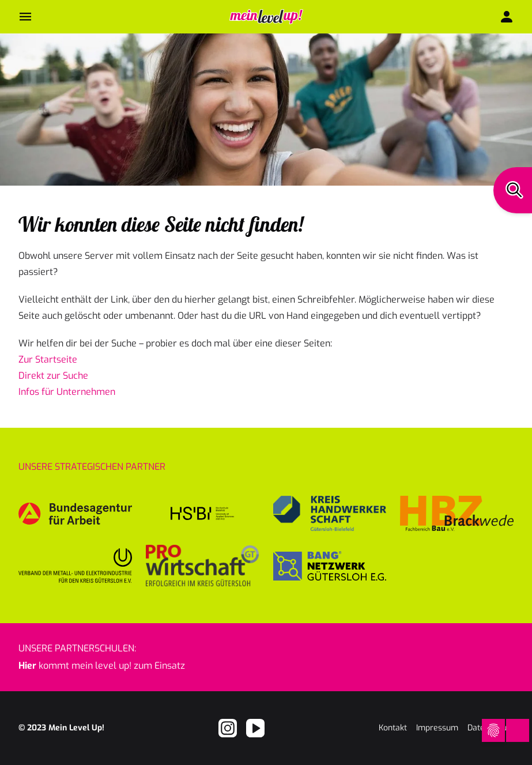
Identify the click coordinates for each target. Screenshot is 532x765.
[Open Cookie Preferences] (493, 730)
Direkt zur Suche (53, 376)
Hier (27, 666)
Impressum (437, 728)
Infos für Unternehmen (67, 392)
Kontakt (393, 728)
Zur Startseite (48, 359)
